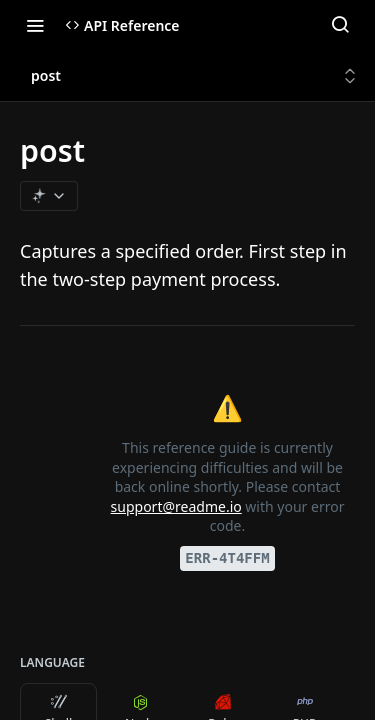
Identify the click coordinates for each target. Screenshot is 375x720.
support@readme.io (176, 506)
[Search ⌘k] (340, 25)
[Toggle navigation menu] (35, 25)
